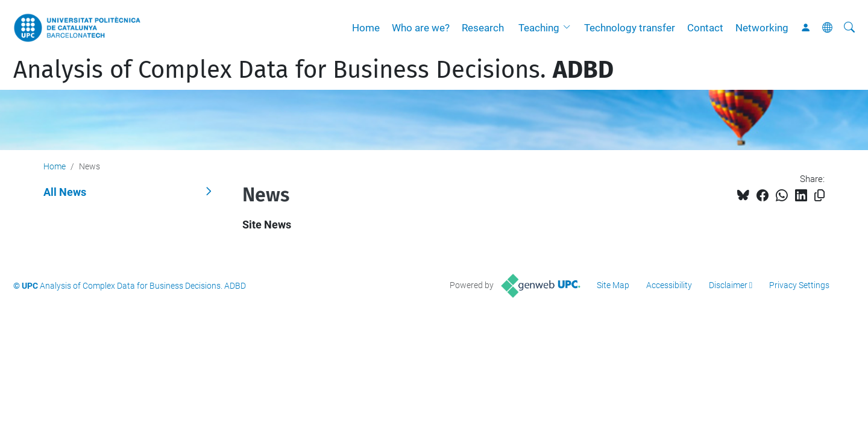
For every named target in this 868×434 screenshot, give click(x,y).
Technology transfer (630, 28)
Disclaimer (728, 285)
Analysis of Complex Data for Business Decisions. (313, 70)
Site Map (613, 285)
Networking (762, 28)
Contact (705, 28)
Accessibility (669, 285)
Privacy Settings (799, 285)
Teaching (539, 28)
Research (483, 28)
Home (366, 28)
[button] (570, 28)
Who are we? (421, 28)
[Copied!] (819, 196)
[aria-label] (849, 28)
